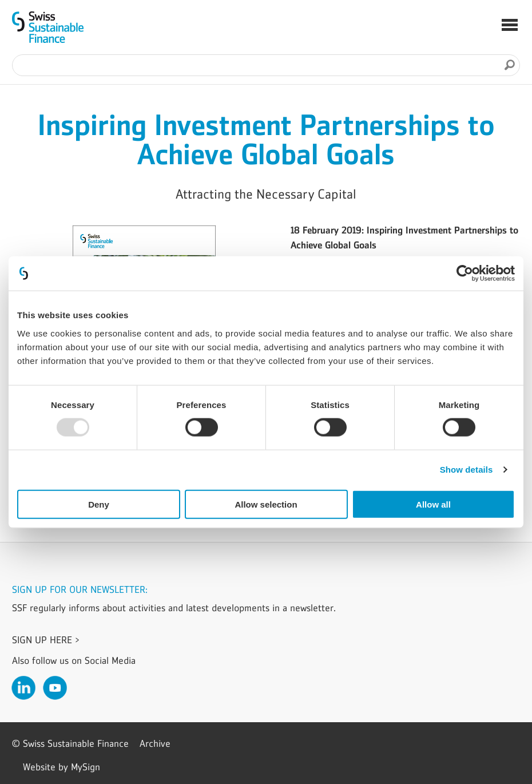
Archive (155, 743)
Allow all (433, 504)
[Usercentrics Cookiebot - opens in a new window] (465, 274)
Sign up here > (46, 640)
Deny (99, 504)
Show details (467, 470)
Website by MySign (61, 767)
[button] (510, 26)
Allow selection (266, 504)
